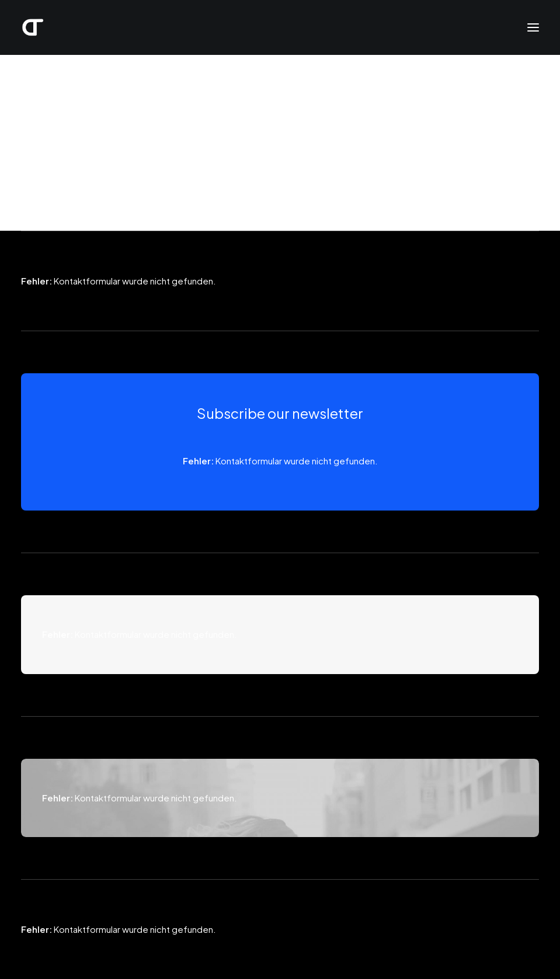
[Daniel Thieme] (33, 27)
